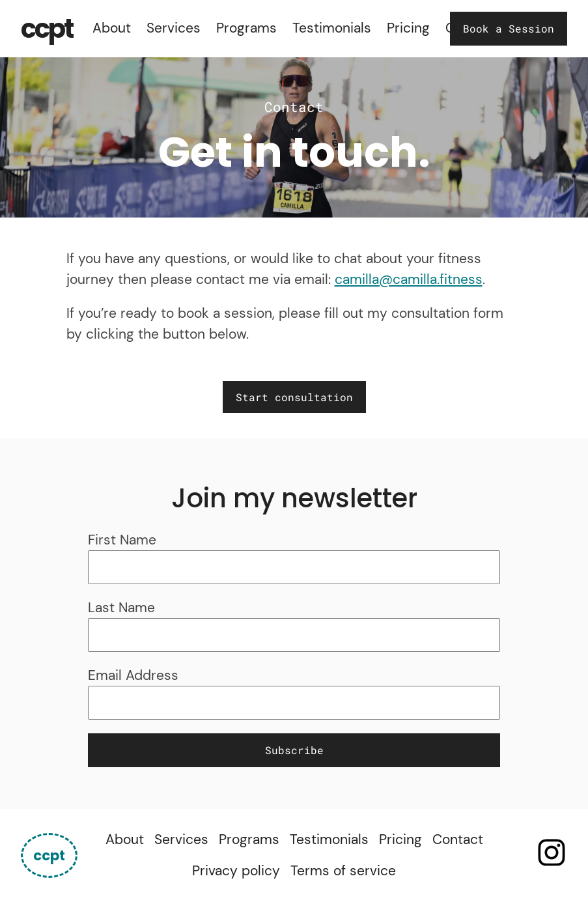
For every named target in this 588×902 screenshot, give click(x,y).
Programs (246, 28)
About (112, 28)
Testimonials (332, 28)
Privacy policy (236, 871)
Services (174, 28)
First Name (122, 540)
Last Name (121, 608)
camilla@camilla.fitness (409, 279)
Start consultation (294, 397)
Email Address (133, 675)
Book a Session (509, 28)
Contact (458, 839)
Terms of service (343, 871)
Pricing (408, 28)
